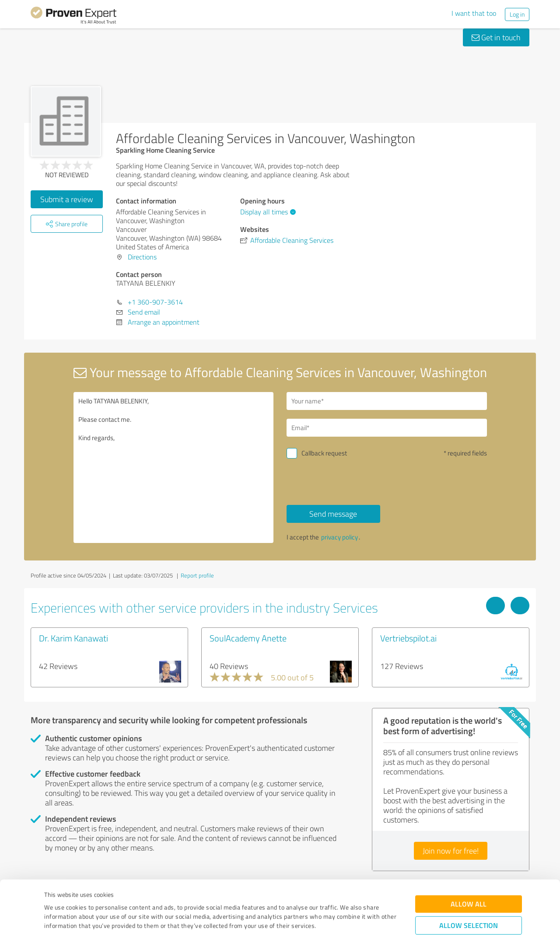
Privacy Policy (88, 894)
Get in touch (496, 37)
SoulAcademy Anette (248, 638)
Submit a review (67, 199)
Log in (517, 14)
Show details (335, 919)
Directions (142, 257)
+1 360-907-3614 (155, 302)
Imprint (54, 894)
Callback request (324, 453)
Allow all (469, 854)
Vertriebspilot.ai (408, 638)
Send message (333, 514)
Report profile (197, 575)
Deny (469, 902)
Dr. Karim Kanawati (73, 638)
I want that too (474, 13)
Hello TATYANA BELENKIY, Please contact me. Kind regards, (174, 467)
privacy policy (339, 537)
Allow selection (469, 875)
